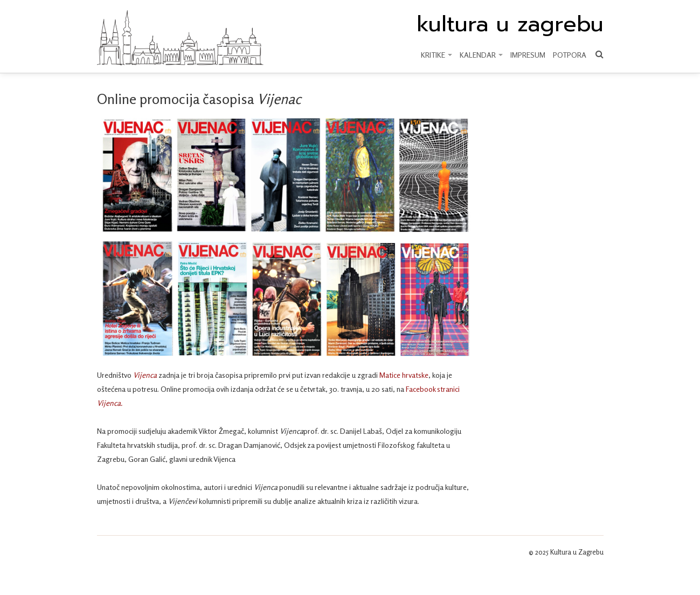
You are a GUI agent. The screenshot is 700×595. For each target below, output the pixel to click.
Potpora (570, 55)
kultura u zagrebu (510, 24)
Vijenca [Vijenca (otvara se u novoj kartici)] (145, 375)
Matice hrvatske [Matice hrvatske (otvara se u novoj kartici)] (404, 375)
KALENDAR (481, 55)
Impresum (528, 55)
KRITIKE (436, 55)
